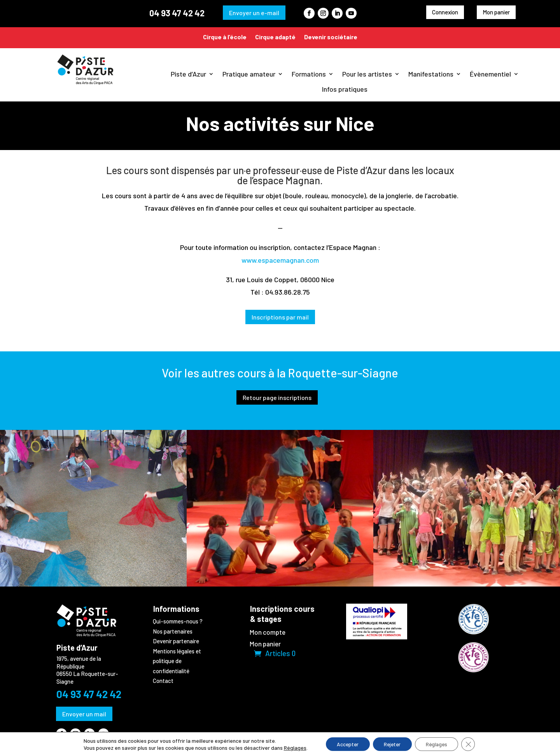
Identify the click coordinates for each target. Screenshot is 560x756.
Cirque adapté (275, 37)
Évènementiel (490, 74)
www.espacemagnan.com (280, 260)
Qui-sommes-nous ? (178, 621)
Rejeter (392, 744)
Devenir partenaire (176, 641)
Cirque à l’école (225, 37)
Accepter (345, 744)
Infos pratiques (345, 89)
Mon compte (268, 633)
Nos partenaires (173, 631)
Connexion (445, 12)
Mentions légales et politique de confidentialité (177, 661)
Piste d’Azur (188, 74)
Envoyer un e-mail (254, 13)
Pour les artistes (367, 74)
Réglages (291, 747)
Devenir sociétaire (331, 37)
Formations (309, 74)
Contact (163, 681)
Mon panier (496, 12)
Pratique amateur (249, 74)
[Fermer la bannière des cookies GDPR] (472, 744)
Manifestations (431, 74)
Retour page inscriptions (277, 397)
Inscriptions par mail (280, 317)
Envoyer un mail (84, 714)
